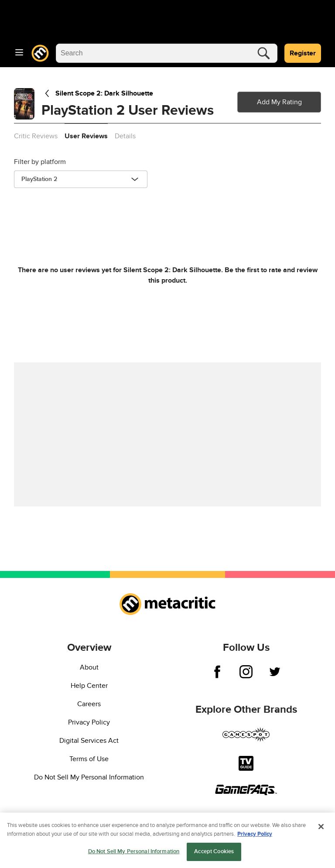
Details (125, 136)
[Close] (321, 828)
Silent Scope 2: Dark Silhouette (97, 93)
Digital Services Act (89, 741)
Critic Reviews (36, 136)
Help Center (89, 686)
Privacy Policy (89, 722)
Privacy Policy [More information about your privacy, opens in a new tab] (255, 835)
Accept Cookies (214, 853)
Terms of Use (89, 759)
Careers (89, 704)
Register (303, 53)
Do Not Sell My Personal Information (89, 777)
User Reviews (86, 136)
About (89, 667)
